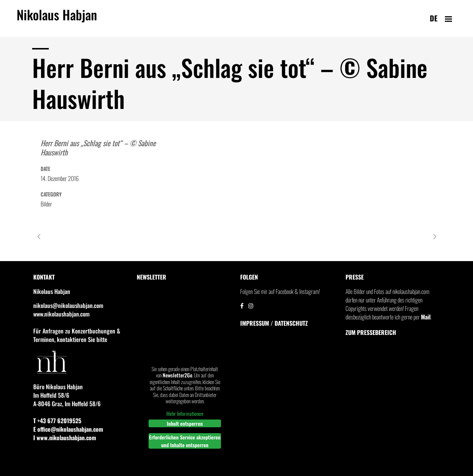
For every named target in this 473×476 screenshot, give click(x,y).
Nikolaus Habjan (57, 19)
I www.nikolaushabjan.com (65, 438)
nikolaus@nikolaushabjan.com (68, 305)
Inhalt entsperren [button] (185, 423)
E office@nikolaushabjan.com (68, 429)
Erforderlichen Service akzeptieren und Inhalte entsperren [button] (185, 441)
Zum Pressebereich (371, 332)
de (434, 18)
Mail (426, 317)
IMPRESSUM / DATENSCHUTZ (274, 323)
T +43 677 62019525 (57, 421)
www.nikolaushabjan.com (61, 314)
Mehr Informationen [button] (185, 414)
